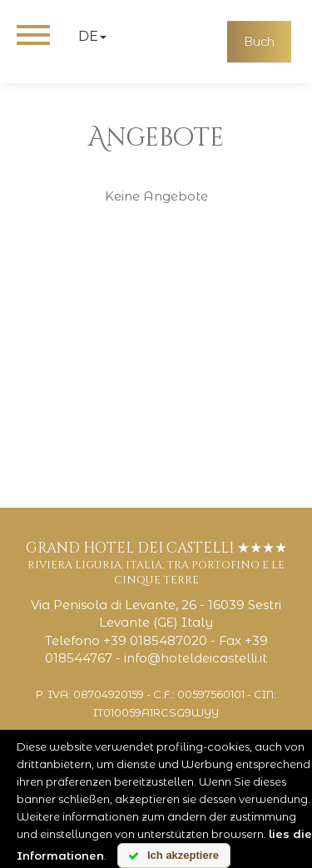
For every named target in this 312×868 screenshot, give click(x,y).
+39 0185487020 (155, 640)
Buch (259, 42)
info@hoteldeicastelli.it (196, 658)
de (92, 36)
